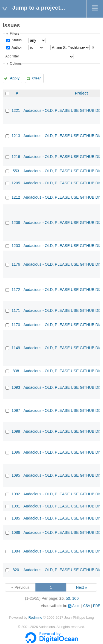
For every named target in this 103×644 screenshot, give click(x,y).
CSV (87, 606)
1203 (16, 246)
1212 (16, 197)
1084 (16, 551)
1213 (16, 136)
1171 (16, 310)
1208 (16, 223)
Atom (76, 606)
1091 (16, 506)
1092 (16, 494)
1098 (16, 431)
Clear (37, 78)
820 (16, 570)
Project (81, 93)
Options (16, 63)
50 (68, 598)
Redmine (35, 618)
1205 (16, 183)
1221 (16, 110)
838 (16, 371)
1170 (16, 325)
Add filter (12, 56)
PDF (97, 606)
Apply (15, 78)
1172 (16, 290)
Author (16, 48)
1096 (16, 452)
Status (16, 40)
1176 (16, 264)
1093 (16, 387)
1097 (16, 410)
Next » (82, 587)
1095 (16, 475)
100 (75, 598)
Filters (14, 34)
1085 (16, 518)
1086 (16, 532)
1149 (16, 348)
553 (16, 171)
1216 (16, 157)
